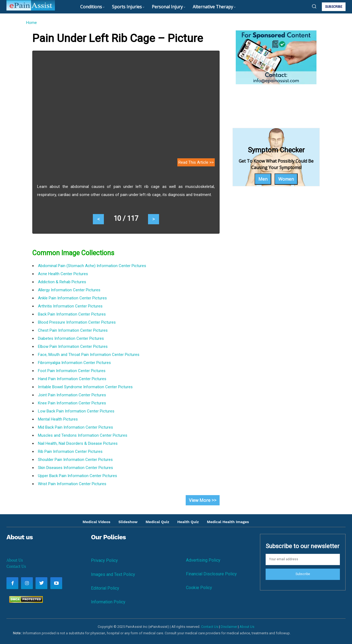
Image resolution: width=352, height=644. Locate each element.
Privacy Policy (104, 560)
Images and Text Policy (113, 574)
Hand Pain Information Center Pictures (72, 379)
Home (31, 23)
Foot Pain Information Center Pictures (72, 371)
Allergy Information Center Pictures (69, 290)
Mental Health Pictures (58, 419)
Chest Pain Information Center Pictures (73, 330)
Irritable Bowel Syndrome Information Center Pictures (85, 387)
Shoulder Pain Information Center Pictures (75, 460)
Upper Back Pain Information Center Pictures (78, 476)
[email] (303, 559)
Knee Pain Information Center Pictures (72, 403)
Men (263, 179)
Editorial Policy (105, 588)
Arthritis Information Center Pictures (70, 306)
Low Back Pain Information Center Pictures (76, 411)
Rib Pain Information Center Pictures (70, 451)
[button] (314, 6)
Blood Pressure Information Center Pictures (77, 322)
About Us (15, 560)
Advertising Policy (203, 560)
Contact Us (16, 566)
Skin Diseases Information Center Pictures (75, 468)
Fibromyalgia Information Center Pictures (74, 363)
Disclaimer (229, 627)
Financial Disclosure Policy (211, 574)
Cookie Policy (199, 588)
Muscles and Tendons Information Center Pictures (83, 435)
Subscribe (303, 574)
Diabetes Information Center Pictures (71, 338)
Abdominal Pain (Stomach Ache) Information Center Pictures (92, 266)
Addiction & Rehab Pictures (62, 282)
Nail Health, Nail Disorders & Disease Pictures (78, 443)
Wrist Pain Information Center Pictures (72, 484)
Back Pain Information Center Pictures (72, 314)
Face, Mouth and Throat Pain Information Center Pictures (89, 355)
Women (286, 179)
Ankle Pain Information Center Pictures (72, 298)
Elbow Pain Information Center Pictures (73, 346)
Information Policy (108, 602)
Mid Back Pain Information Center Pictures (75, 427)
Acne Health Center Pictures (63, 274)
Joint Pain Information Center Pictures (72, 395)
